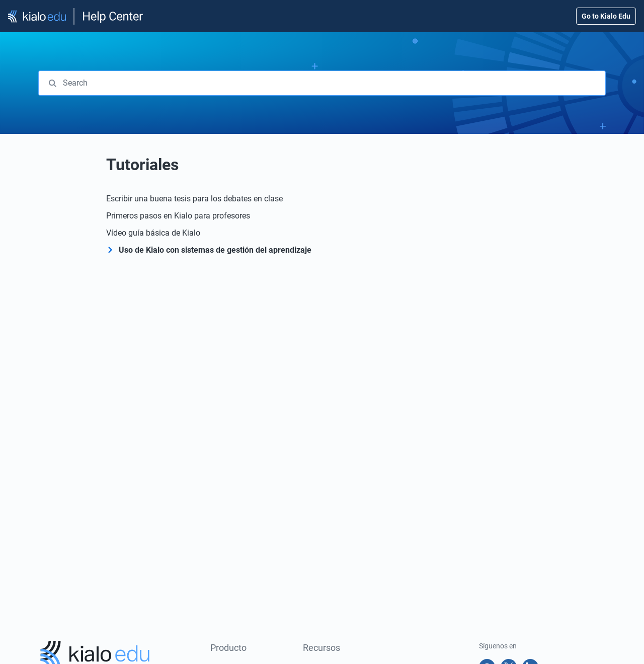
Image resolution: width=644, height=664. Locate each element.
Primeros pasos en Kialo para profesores (178, 216)
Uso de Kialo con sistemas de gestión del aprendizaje (215, 250)
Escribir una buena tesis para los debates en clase (194, 199)
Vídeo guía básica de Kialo (153, 233)
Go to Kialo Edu (606, 16)
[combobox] (322, 83)
